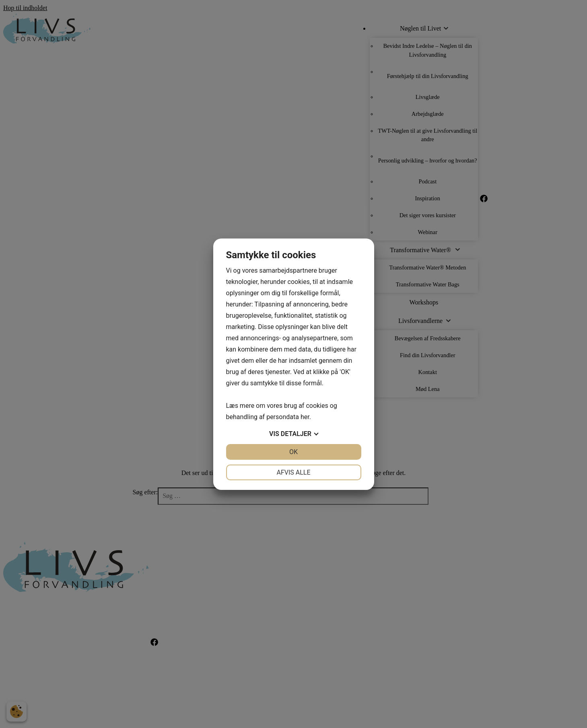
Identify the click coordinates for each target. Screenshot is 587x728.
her (305, 417)
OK (293, 452)
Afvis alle (293, 472)
